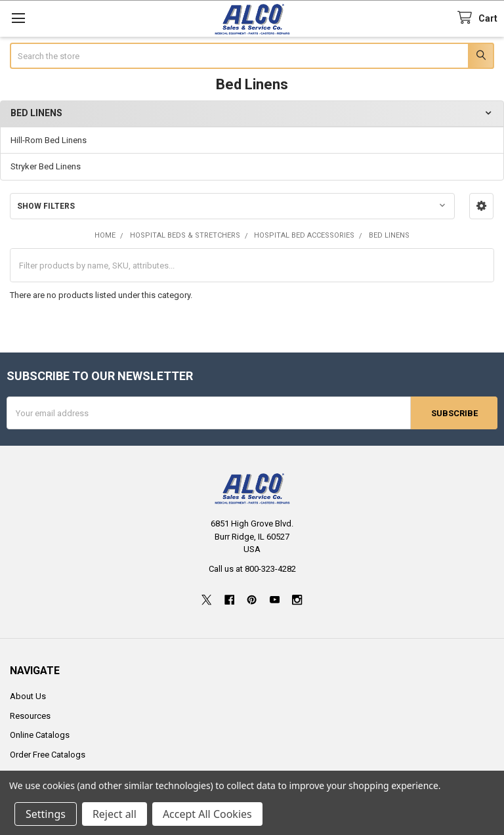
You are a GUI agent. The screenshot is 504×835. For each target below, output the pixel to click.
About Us (28, 696)
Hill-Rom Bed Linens (49, 140)
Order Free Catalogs (48, 754)
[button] (481, 206)
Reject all (115, 814)
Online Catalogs (40, 735)
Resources (30, 715)
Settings (46, 814)
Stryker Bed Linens (46, 166)
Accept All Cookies (207, 814)
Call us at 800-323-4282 (252, 568)
